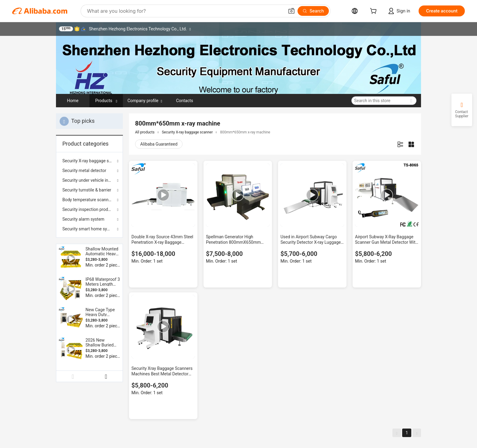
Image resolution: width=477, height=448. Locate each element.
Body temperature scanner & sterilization (89, 200)
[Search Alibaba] (185, 11)
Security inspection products (89, 209)
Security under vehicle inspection (89, 180)
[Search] (313, 11)
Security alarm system (83, 219)
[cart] (374, 12)
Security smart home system (89, 229)
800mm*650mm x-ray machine (245, 132)
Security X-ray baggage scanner (89, 161)
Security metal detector (84, 171)
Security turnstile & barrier (87, 190)
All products (145, 132)
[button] (291, 11)
